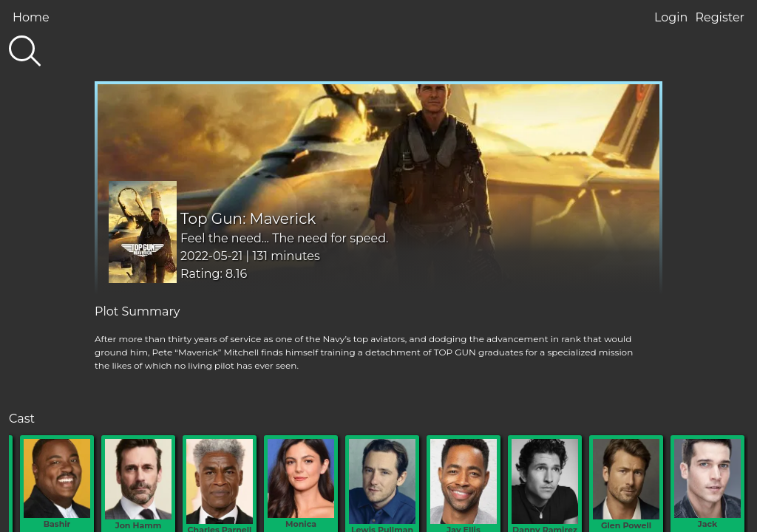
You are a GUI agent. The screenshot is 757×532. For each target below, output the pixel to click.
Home (31, 17)
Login (671, 17)
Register (720, 17)
